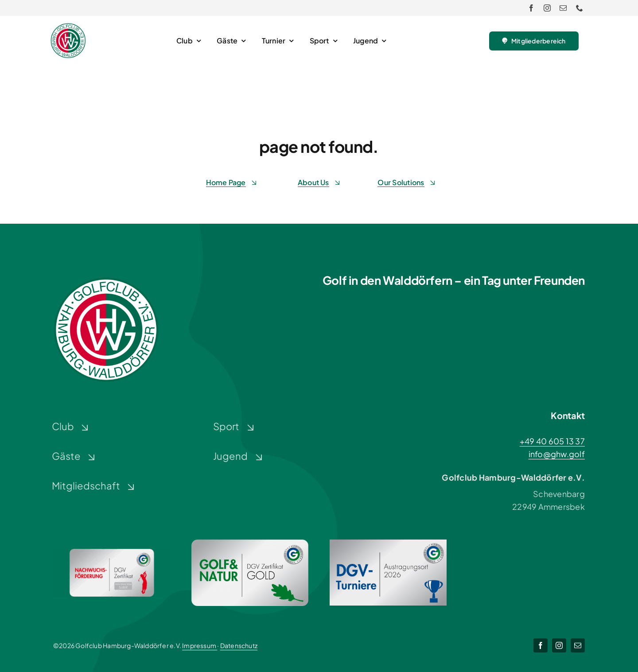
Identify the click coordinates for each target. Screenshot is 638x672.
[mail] (563, 8)
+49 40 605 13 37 (552, 441)
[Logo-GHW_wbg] (68, 27)
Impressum (200, 645)
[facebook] (531, 8)
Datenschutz (239, 645)
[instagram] (547, 8)
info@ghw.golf (557, 454)
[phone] (580, 8)
